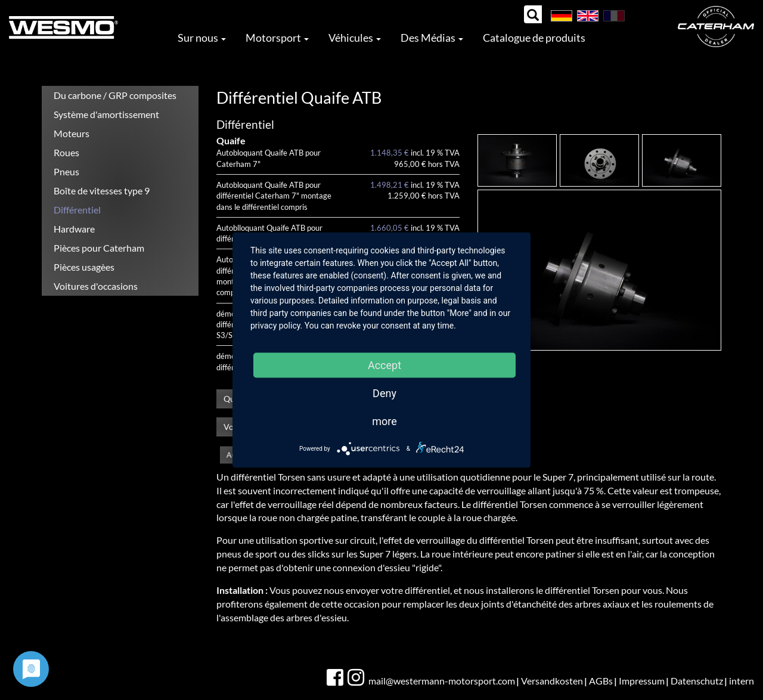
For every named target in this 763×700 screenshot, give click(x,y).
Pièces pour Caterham (99, 248)
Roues (66, 152)
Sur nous (202, 38)
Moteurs (72, 133)
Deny (384, 393)
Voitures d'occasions (96, 286)
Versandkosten (552, 681)
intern (742, 681)
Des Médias (432, 38)
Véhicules (355, 38)
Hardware (74, 229)
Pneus (66, 171)
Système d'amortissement (106, 114)
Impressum (642, 681)
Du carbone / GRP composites (115, 95)
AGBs (601, 681)
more (384, 421)
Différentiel (77, 210)
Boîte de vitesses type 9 (102, 191)
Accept (384, 365)
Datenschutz (697, 681)
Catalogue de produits (534, 38)
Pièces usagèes (84, 267)
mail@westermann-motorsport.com (442, 681)
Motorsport (277, 38)
